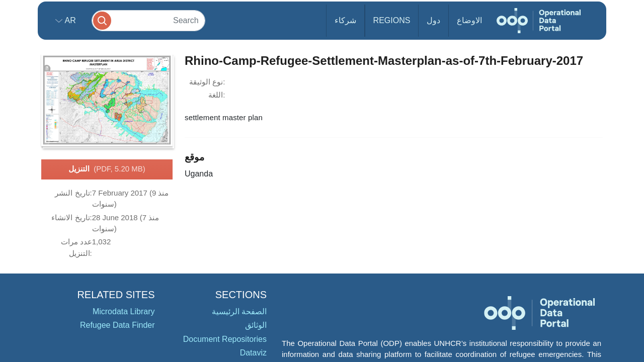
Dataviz (253, 353)
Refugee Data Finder (117, 325)
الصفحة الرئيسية (239, 311)
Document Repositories (225, 339)
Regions (392, 20)
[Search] (148, 20)
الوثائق (256, 325)
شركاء (345, 20)
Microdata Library (124, 311)
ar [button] (69, 20)
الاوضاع (469, 20)
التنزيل (107, 169)
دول (433, 20)
